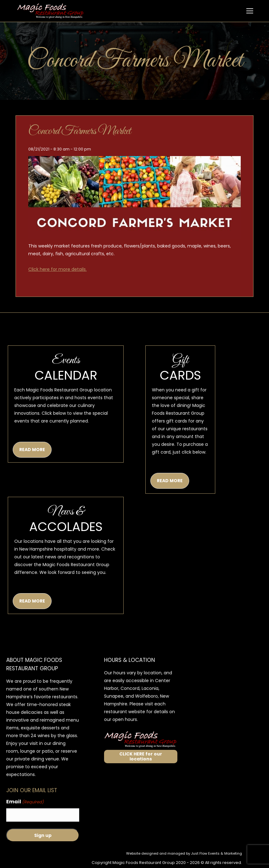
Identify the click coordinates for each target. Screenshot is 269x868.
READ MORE (32, 450)
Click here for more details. (57, 269)
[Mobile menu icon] (250, 11)
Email (25, 802)
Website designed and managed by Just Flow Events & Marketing (184, 853)
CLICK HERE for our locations (141, 757)
